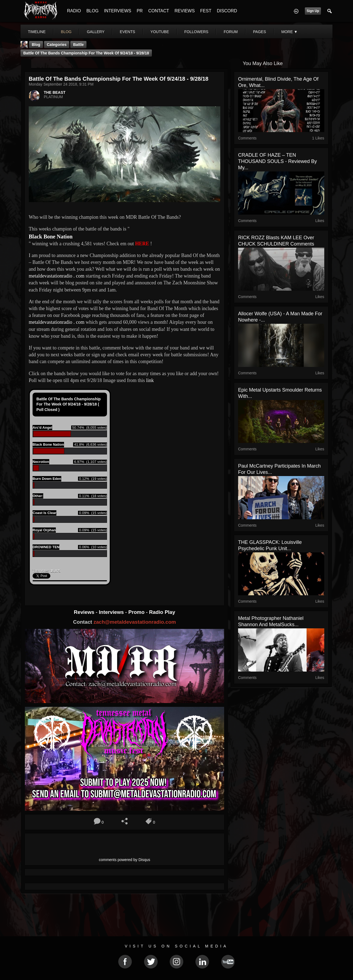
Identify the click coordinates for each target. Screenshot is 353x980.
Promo (137, 612)
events (128, 32)
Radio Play (162, 612)
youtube (160, 32)
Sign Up (313, 11)
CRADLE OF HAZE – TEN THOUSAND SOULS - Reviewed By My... (277, 161)
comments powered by (125, 860)
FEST (206, 11)
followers (196, 32)
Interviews (112, 612)
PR (140, 11)
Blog (36, 45)
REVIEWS (185, 11)
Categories (57, 45)
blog (66, 32)
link (150, 380)
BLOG (92, 11)
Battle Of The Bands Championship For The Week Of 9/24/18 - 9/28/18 (86, 53)
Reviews (85, 612)
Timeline (37, 32)
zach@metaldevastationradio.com (135, 622)
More (290, 32)
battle (78, 45)
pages (260, 32)
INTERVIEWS (118, 11)
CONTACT (159, 11)
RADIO (74, 11)
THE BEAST (55, 92)
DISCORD (227, 11)
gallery (96, 32)
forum (231, 32)
